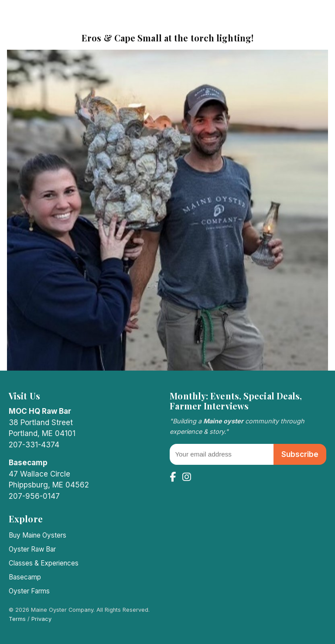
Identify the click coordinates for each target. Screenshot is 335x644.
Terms (17, 619)
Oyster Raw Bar (32, 549)
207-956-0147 (34, 496)
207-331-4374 (34, 445)
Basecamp (25, 577)
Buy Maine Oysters (38, 535)
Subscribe (300, 454)
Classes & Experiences (44, 563)
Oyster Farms (29, 591)
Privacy (41, 619)
